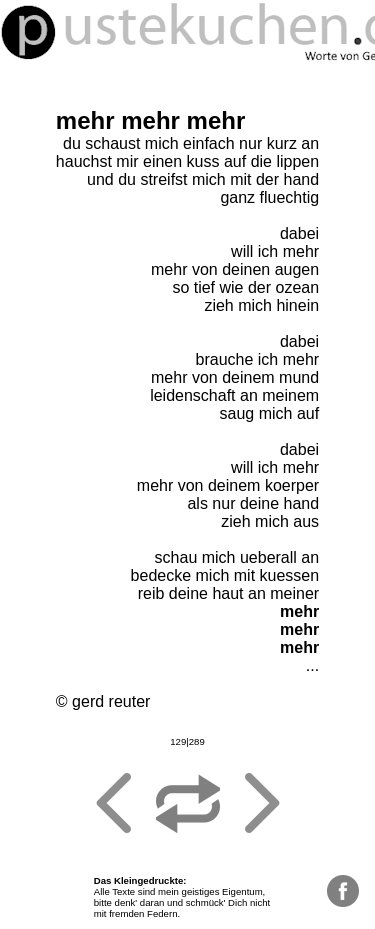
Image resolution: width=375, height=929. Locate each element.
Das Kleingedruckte (139, 880)
